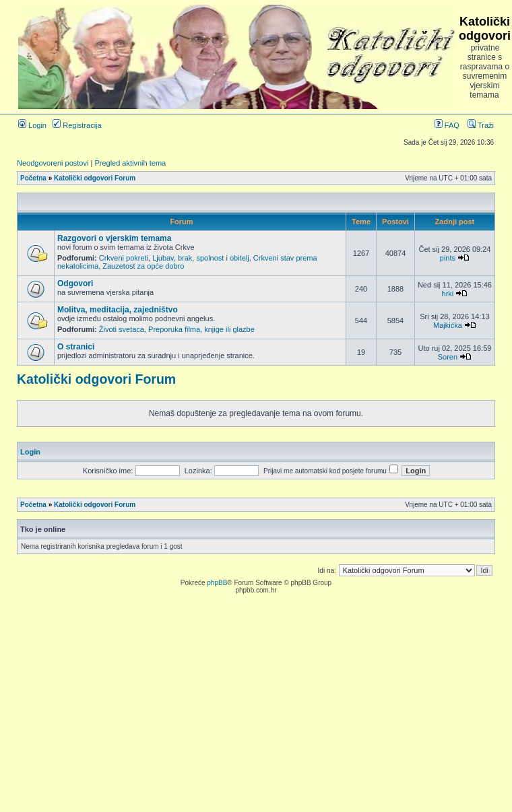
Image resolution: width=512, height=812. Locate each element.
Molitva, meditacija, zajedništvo (118, 310)
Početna (33, 178)
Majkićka (448, 325)
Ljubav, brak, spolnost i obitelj (201, 258)
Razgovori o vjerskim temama (114, 238)
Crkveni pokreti (124, 258)
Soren (448, 357)
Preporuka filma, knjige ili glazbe (201, 329)
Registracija (77, 125)
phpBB (217, 583)
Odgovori (75, 283)
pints (448, 258)
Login (32, 125)
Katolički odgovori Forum (95, 178)
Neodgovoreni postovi (53, 163)
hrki (448, 294)
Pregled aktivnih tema (130, 163)
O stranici (76, 347)
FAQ (447, 125)
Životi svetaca (122, 329)
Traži (481, 125)
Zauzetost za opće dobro (143, 266)
